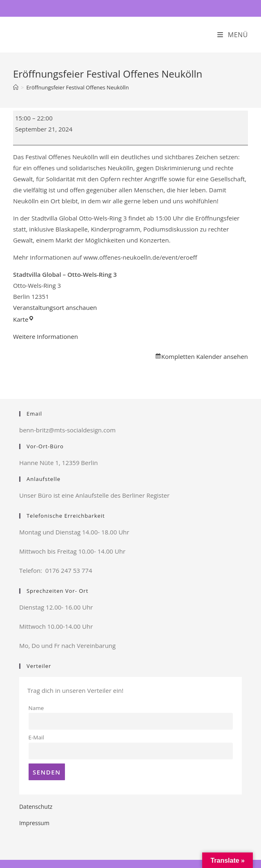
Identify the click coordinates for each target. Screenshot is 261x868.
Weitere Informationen (46, 336)
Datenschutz (36, 807)
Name (36, 708)
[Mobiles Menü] (233, 35)
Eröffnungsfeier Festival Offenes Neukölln (77, 87)
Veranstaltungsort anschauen (55, 307)
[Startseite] (16, 87)
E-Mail (36, 737)
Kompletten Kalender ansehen (205, 356)
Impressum (34, 823)
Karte (24, 319)
